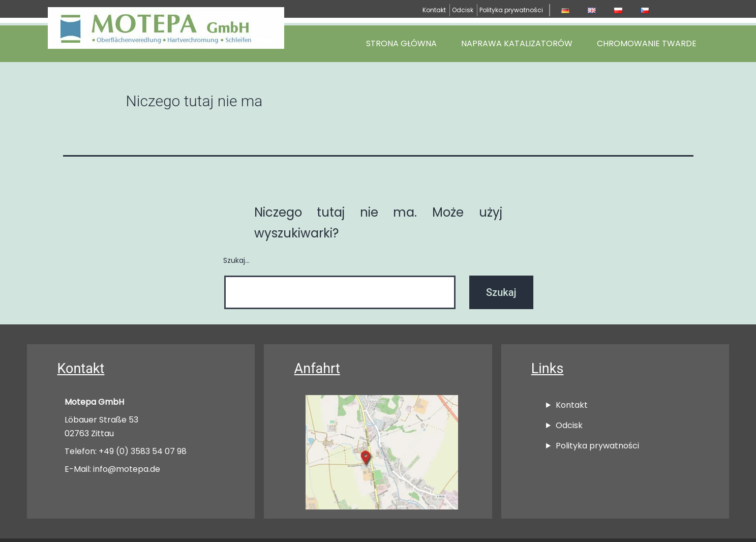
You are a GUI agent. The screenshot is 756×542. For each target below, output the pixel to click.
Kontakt (434, 10)
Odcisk (463, 10)
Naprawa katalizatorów (517, 43)
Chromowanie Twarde (647, 43)
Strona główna (401, 43)
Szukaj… (236, 260)
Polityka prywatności (511, 10)
